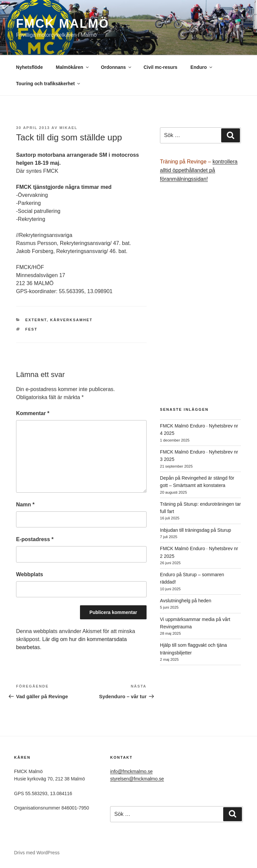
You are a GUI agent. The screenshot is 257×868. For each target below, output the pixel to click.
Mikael (68, 128)
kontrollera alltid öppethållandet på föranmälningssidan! (199, 170)
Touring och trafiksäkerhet (49, 84)
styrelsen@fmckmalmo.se (137, 779)
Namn (25, 505)
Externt (36, 320)
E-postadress (35, 539)
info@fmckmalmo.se (131, 771)
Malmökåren (73, 67)
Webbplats (30, 574)
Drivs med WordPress (37, 853)
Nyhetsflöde (29, 67)
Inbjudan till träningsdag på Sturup (195, 530)
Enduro (202, 67)
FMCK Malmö (63, 24)
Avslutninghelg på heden (186, 601)
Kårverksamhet (71, 320)
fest (31, 329)
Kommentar (33, 413)
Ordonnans (116, 67)
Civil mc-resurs (160, 67)
